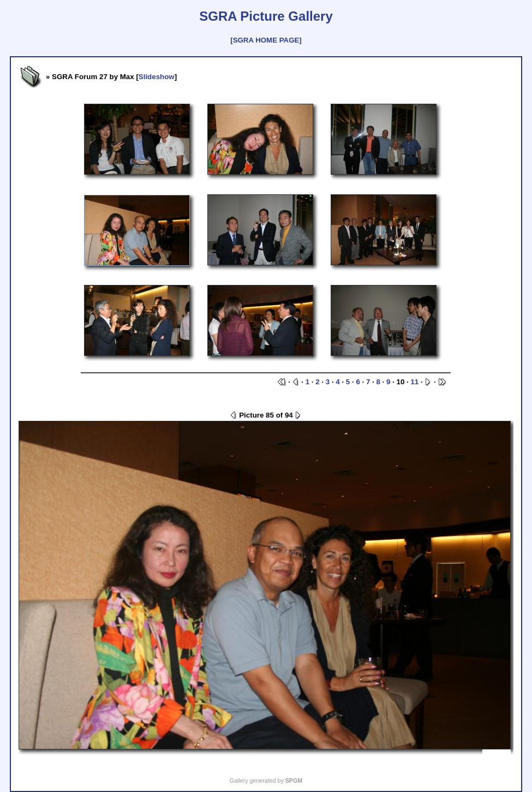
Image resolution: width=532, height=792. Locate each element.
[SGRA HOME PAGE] (266, 40)
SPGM (294, 781)
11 (414, 382)
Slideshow (157, 77)
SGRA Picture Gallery (266, 16)
